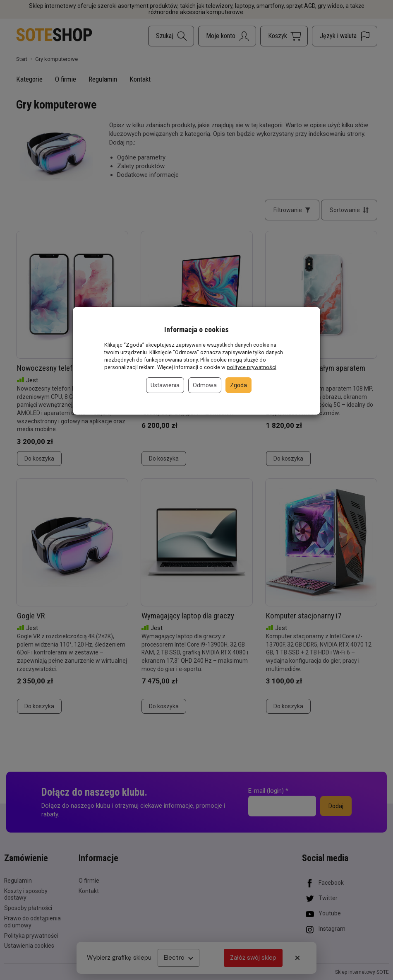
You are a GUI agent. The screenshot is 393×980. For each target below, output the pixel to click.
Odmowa (205, 385)
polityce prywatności (252, 367)
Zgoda (238, 385)
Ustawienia (165, 385)
